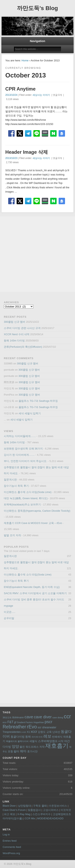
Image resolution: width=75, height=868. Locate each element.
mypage (8, 606)
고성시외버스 (51, 810)
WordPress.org (11, 853)
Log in (6, 834)
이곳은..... (9, 612)
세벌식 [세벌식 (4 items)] (33, 741)
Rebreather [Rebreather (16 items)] (14, 727)
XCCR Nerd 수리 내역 (17, 334)
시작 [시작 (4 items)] (61, 741)
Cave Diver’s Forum (14, 810)
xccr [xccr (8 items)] (34, 732)
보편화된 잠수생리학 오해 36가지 (23, 449)
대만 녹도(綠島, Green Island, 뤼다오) (26, 498)
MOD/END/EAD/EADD (50, 818)
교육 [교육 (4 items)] (49, 732)
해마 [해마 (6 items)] (23, 751)
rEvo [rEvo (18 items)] (32, 727)
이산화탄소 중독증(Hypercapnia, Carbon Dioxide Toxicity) (37, 511)
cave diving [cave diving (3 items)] (58, 717)
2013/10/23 (11, 158)
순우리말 (9, 618)
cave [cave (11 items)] (29, 717)
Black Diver (9, 806)
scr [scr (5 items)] (39, 727)
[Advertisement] (37, 254)
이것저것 (66, 810)
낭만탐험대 (24, 806)
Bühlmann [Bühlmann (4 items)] (18, 717)
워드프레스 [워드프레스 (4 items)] (32, 747)
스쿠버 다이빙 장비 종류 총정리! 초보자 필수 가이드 (34, 599)
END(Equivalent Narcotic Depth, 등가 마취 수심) (32, 587)
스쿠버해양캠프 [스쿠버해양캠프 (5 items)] (48, 741)
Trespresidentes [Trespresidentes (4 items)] (12, 732)
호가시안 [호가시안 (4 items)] (32, 752)
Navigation (37, 41)
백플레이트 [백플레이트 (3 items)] (11, 741)
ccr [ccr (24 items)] (67, 716)
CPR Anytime (20, 89)
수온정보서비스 (58, 806)
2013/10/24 (11, 95)
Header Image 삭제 (27, 152)
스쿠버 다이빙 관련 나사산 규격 (22, 328)
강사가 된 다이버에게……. (19, 455)
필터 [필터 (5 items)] (16, 751)
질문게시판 (10, 480)
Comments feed (12, 847)
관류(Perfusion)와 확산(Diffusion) (23, 347)
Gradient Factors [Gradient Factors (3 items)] (25, 722)
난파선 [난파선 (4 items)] (56, 732)
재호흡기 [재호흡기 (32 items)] (57, 746)
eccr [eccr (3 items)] (5, 722)
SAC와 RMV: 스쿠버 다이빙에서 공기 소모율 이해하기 (35, 593)
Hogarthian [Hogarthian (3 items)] (39, 722)
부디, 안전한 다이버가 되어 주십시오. (25, 461)
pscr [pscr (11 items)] (48, 722)
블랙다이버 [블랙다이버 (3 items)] (23, 741)
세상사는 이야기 (41, 95)
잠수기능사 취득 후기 (16, 486)
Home (25, 60)
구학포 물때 (40, 806)
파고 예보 (10, 814)
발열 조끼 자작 (12, 535)
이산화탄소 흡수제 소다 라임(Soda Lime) (28, 492)
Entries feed (9, 841)
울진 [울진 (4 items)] (22, 747)
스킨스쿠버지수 (41, 814)
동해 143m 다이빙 (14, 341)
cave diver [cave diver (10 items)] (43, 717)
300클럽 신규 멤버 (14, 322)
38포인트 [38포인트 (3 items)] (7, 717)
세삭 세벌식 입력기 (30, 413)
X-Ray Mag (24, 814)
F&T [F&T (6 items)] (10, 722)
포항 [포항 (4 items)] (10, 752)
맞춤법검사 (34, 810)
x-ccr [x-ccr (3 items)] (24, 732)
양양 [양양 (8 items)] (15, 746)
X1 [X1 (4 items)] (28, 732)
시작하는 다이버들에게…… (20, 436)
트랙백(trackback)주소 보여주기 (22, 505)
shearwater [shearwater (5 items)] (49, 727)
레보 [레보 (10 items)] (47, 736)
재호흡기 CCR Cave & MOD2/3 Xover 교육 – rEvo (33, 523)
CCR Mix (30, 818)
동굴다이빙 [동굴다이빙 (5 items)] (18, 737)
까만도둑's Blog (37, 8)
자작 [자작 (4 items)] (42, 747)
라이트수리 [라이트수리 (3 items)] (37, 737)
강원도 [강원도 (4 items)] (42, 732)
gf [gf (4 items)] (15, 722)
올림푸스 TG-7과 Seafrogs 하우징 (38, 401)
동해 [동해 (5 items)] (28, 737)
